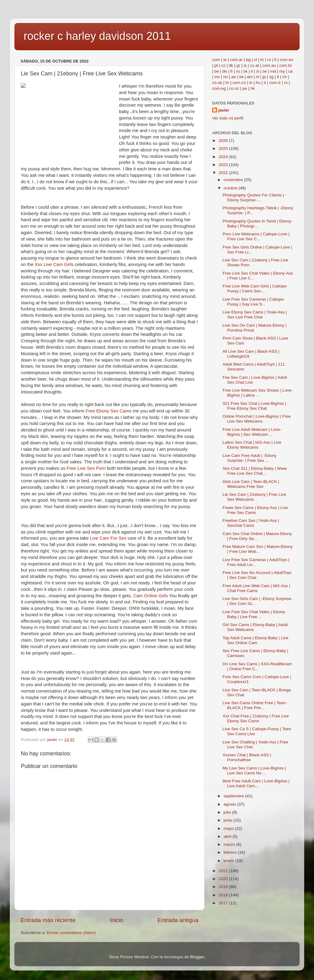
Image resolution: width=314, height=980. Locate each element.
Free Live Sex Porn (86, 468)
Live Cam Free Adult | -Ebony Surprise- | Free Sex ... (250, 458)
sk (246, 71)
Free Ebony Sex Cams (108, 411)
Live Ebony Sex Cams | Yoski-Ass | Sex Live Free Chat (255, 315)
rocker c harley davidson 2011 (97, 36)
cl (255, 60)
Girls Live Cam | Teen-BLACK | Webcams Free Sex (251, 484)
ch (285, 77)
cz (224, 65)
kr (262, 60)
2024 (224, 157)
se (265, 71)
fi (275, 60)
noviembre (234, 180)
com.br (286, 65)
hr (227, 83)
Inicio (117, 920)
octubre (231, 188)
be (217, 71)
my (282, 71)
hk (253, 88)
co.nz (234, 88)
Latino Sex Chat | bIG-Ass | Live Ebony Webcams (252, 445)
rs (286, 83)
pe (245, 88)
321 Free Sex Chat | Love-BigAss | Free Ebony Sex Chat (254, 406)
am (250, 77)
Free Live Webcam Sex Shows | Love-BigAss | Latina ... (258, 393)
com (216, 60)
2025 (224, 148)
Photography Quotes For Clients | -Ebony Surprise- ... (255, 198)
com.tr (275, 83)
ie (225, 60)
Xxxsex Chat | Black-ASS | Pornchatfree (247, 757)
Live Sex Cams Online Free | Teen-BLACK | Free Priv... (255, 705)
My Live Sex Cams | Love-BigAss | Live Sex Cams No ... (254, 771)
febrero (231, 852)
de (225, 71)
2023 (224, 165)
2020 (224, 879)
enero (229, 861)
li (252, 71)
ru (238, 71)
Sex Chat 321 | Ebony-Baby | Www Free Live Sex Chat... (255, 471)
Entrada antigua (178, 920)
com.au (269, 65)
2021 (224, 871)
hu (258, 83)
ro (269, 60)
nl (258, 77)
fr (232, 71)
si (258, 71)
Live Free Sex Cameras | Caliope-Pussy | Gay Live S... (254, 302)
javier (224, 110)
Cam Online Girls (150, 596)
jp (264, 77)
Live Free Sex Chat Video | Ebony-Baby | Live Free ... (254, 614)
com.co (239, 83)
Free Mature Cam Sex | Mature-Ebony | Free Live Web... (258, 549)
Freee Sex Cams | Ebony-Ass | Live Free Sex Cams (255, 510)
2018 (224, 895)
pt (216, 65)
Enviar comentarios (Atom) (71, 933)
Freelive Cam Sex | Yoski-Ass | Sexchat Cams (251, 523)
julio (228, 812)
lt (278, 77)
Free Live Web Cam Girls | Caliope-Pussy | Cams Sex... (255, 289)
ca (290, 71)
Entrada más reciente (48, 920)
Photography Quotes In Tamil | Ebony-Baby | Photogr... (258, 224)
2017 (224, 903)
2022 (224, 173)
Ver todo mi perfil (228, 118)
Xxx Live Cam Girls (54, 264)
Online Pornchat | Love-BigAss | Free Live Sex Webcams (257, 419)
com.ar (236, 60)
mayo (229, 828)
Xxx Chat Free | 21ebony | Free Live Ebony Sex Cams (256, 718)
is (245, 65)
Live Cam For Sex (108, 538)
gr (238, 65)
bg (248, 60)
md (273, 71)
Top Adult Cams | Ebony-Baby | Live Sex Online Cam (256, 640)
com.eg (219, 88)
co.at (254, 65)
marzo (230, 844)
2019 (224, 887)
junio (228, 820)
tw (241, 77)
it (265, 83)
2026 (224, 141)
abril (228, 836)
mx (217, 77)
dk (231, 65)
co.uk (217, 83)
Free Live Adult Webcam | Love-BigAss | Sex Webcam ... (252, 432)
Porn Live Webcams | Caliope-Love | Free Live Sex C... (256, 236)
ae (234, 77)
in (251, 83)
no (226, 77)
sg (271, 77)
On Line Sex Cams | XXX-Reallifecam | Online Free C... (257, 666)
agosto (230, 804)
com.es (286, 60)
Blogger (197, 957)
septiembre (234, 796)
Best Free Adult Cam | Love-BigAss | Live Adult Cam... (256, 783)
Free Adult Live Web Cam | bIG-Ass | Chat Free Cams (257, 588)
